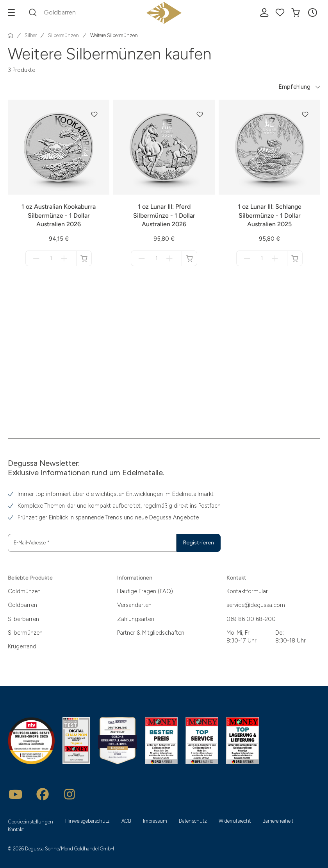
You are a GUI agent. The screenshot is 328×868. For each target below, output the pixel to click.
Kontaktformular (247, 591)
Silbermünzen (25, 633)
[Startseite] (11, 36)
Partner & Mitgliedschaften (151, 633)
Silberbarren (23, 619)
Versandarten (134, 605)
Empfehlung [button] (294, 87)
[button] (312, 13)
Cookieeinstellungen (31, 822)
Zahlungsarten (136, 619)
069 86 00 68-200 (251, 619)
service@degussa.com (256, 605)
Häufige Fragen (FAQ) (145, 591)
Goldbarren (22, 605)
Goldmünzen (24, 591)
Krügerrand (22, 646)
